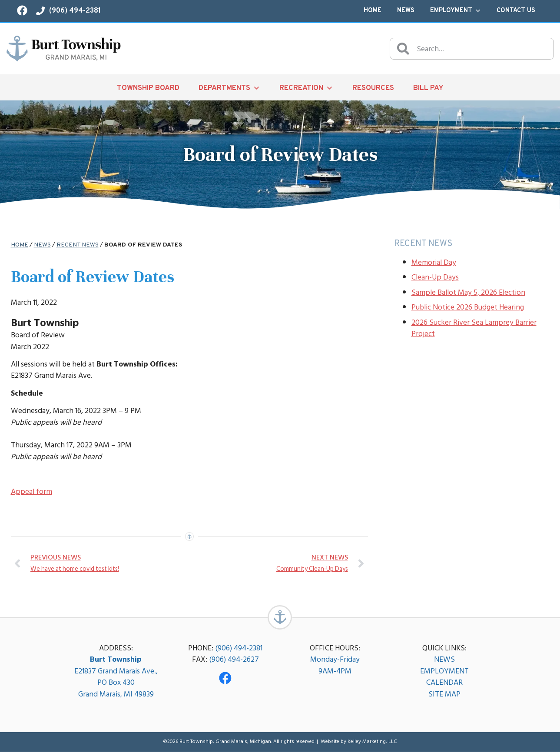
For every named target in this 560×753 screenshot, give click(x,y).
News (406, 11)
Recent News (78, 245)
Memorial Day (434, 262)
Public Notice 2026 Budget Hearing (468, 307)
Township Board (148, 88)
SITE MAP (444, 695)
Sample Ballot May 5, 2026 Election (468, 292)
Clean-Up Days (435, 277)
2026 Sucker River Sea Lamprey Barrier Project (474, 328)
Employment (456, 11)
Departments (229, 88)
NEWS (444, 661)
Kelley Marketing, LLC (372, 743)
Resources (373, 88)
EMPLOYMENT (444, 672)
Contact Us (516, 11)
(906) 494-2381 (239, 649)
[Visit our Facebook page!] (22, 10)
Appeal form (31, 491)
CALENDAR (444, 684)
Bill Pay (428, 88)
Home (373, 11)
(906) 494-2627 (234, 661)
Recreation (306, 88)
